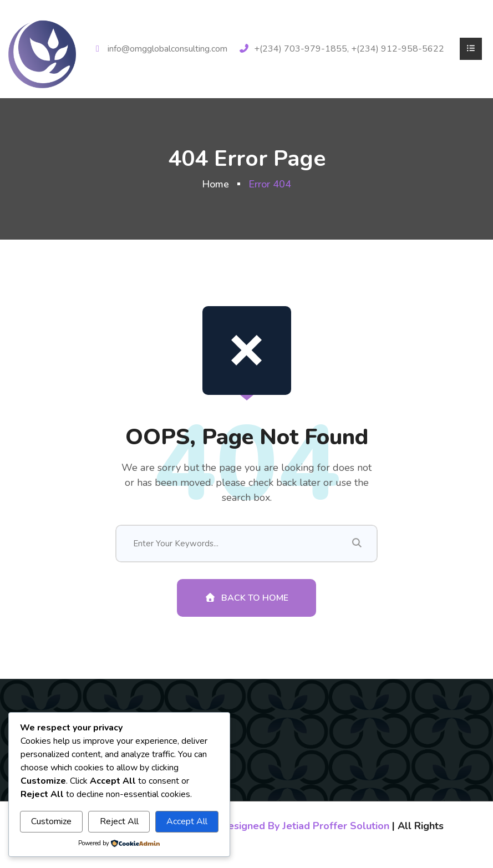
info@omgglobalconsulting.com (167, 49)
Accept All (187, 821)
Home (215, 184)
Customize (51, 821)
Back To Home (246, 598)
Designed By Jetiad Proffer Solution (305, 826)
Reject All (119, 821)
